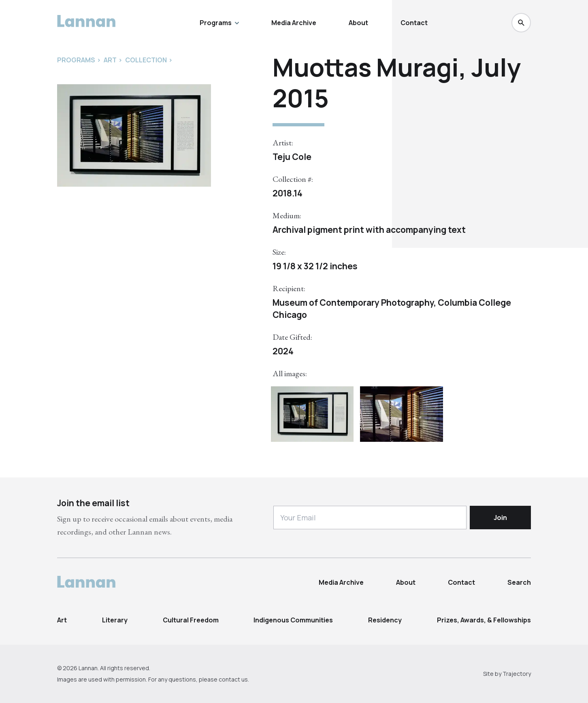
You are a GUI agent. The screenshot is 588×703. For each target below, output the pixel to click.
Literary (115, 620)
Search (519, 582)
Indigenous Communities (293, 620)
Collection (146, 60)
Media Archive (294, 23)
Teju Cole (292, 157)
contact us (233, 679)
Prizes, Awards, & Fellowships (484, 620)
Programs (219, 23)
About (358, 23)
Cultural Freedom (191, 620)
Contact (414, 23)
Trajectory (517, 674)
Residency (385, 620)
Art (62, 620)
